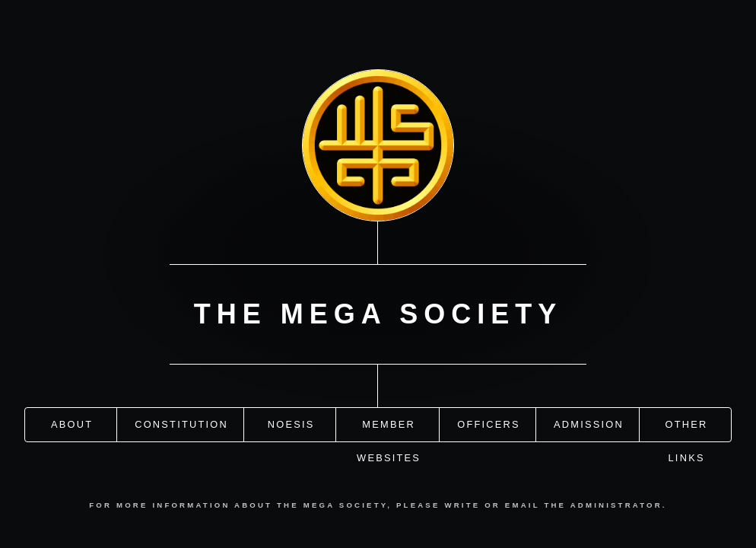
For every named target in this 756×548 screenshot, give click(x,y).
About (72, 424)
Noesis (291, 424)
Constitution (181, 424)
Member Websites (389, 429)
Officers (489, 424)
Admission (589, 424)
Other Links (687, 429)
